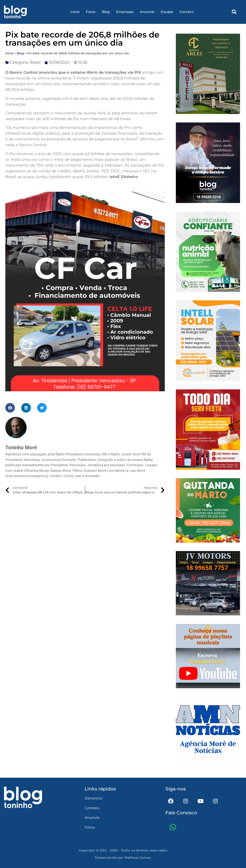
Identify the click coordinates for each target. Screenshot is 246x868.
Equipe (167, 12)
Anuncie (147, 12)
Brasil (35, 62)
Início (75, 12)
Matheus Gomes (138, 858)
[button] (234, 12)
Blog (106, 12)
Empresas (125, 12)
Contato (186, 12)
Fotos (91, 12)
